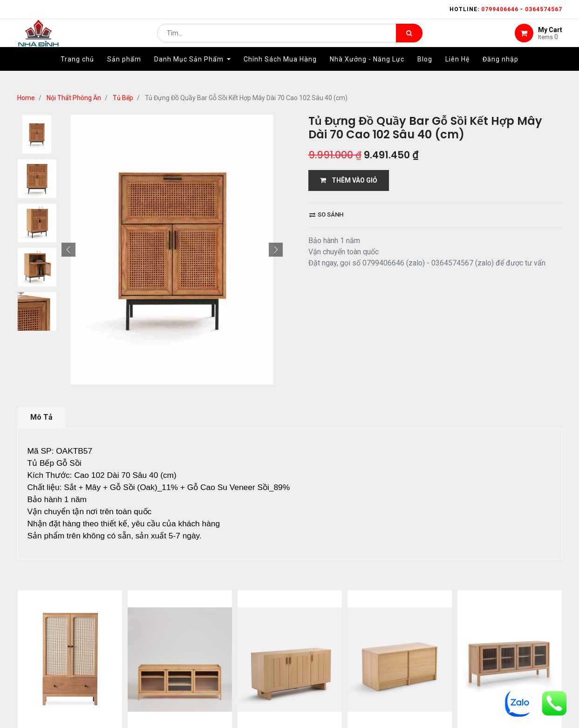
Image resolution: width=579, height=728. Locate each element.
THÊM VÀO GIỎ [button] (349, 180)
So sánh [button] (326, 214)
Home (26, 98)
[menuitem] (77, 73)
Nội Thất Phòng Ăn (74, 98)
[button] (68, 250)
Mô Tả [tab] (41, 417)
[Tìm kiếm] (409, 40)
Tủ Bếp (123, 98)
